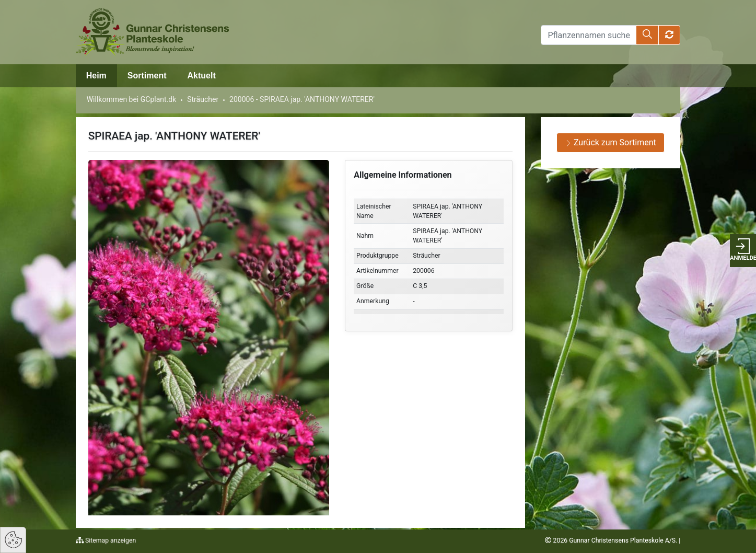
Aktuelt (201, 76)
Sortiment (147, 76)
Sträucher (203, 99)
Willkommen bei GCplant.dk (132, 99)
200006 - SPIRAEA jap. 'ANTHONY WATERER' (302, 99)
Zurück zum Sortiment (611, 142)
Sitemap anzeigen (110, 540)
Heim (96, 76)
